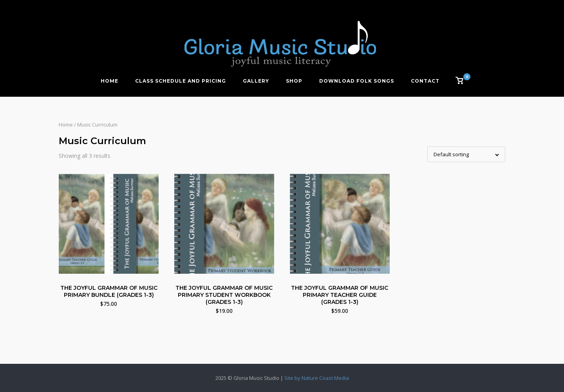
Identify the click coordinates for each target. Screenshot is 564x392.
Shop (294, 81)
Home (109, 81)
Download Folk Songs (357, 81)
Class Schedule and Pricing (181, 81)
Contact (425, 81)
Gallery (256, 81)
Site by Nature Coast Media (317, 378)
